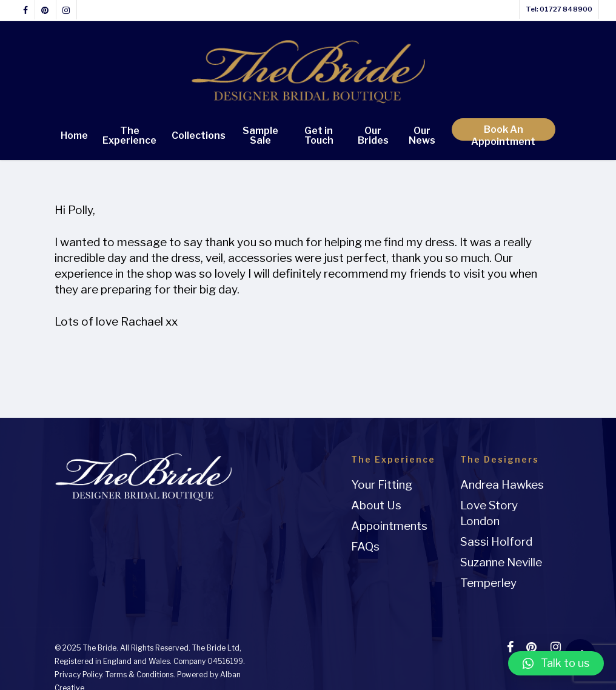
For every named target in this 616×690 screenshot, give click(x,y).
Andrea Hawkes (502, 485)
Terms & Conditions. (140, 675)
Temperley (488, 583)
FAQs (365, 547)
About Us (376, 505)
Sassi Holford (496, 542)
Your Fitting (382, 485)
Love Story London (489, 513)
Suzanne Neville (501, 562)
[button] (556, 663)
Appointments (389, 526)
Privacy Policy (78, 675)
